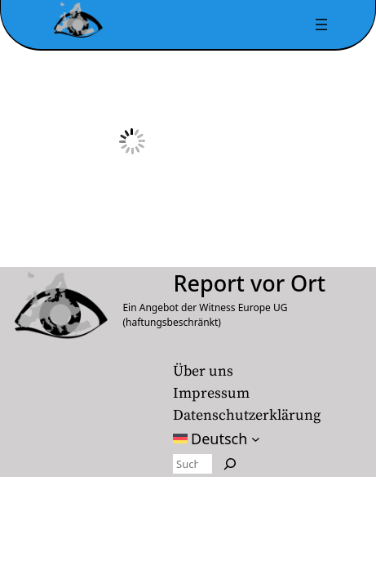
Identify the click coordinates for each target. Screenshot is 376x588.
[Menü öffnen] (321, 24)
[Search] (230, 464)
